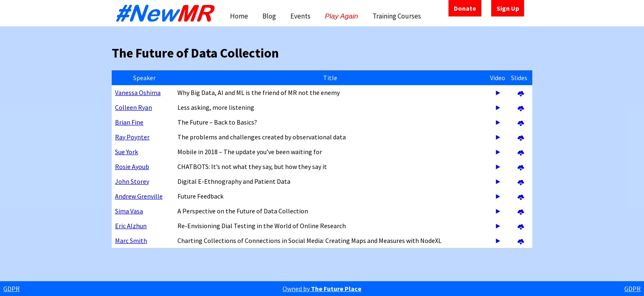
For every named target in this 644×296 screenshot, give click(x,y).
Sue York (126, 152)
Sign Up (508, 8)
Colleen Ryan (133, 107)
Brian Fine (129, 122)
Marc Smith (131, 240)
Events (300, 16)
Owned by (322, 289)
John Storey (132, 181)
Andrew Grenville (139, 196)
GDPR (11, 289)
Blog (269, 16)
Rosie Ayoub (132, 166)
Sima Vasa (129, 211)
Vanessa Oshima (138, 92)
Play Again (342, 16)
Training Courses (397, 16)
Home (239, 16)
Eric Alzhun (131, 226)
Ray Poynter (132, 137)
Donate (465, 8)
